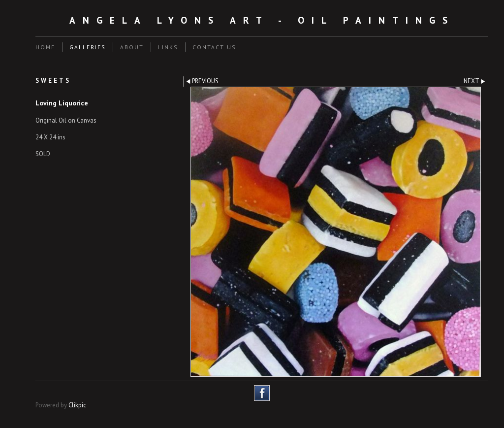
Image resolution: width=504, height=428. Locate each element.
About (132, 47)
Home (45, 47)
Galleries (88, 47)
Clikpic (77, 405)
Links (168, 47)
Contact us (214, 47)
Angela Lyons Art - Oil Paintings (262, 20)
